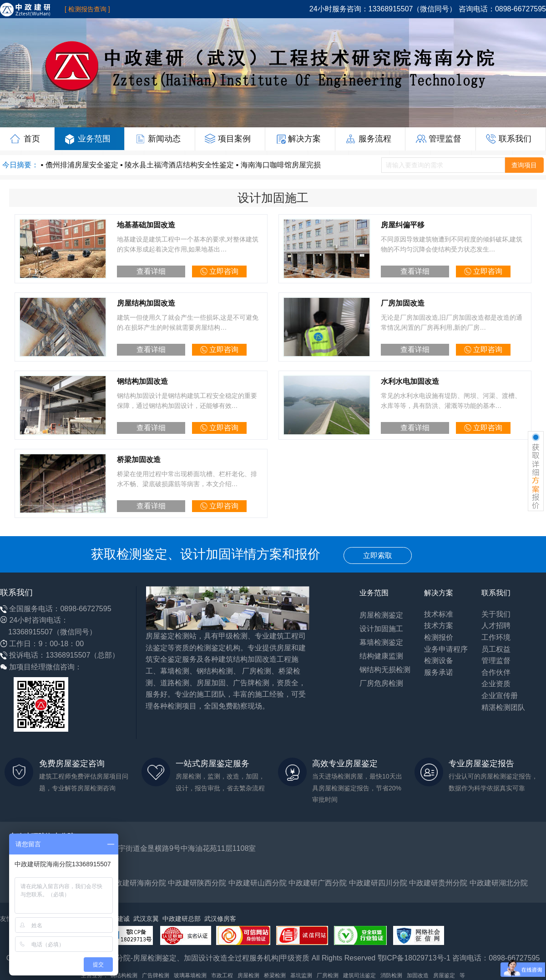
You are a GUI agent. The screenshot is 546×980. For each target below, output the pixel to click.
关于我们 (496, 614)
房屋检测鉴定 (381, 615)
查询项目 (524, 165)
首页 (25, 139)
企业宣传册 (500, 696)
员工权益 (496, 649)
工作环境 (496, 637)
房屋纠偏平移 (403, 225)
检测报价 (439, 637)
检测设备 (439, 661)
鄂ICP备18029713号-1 (414, 958)
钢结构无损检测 (385, 670)
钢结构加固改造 (142, 381)
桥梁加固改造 (139, 460)
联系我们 (508, 139)
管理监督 (438, 139)
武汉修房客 (220, 919)
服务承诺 (439, 672)
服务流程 (368, 139)
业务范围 (87, 139)
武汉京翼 (146, 919)
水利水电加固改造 (410, 381)
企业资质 (496, 684)
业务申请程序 (446, 649)
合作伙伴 (496, 672)
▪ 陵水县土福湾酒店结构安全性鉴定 (177, 165)
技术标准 (439, 614)
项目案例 (228, 139)
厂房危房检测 (381, 683)
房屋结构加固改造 (146, 303)
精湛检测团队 (503, 707)
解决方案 (298, 139)
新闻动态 (157, 139)
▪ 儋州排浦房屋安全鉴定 (79, 165)
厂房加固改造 (403, 303)
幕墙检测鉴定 (381, 642)
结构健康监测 (381, 656)
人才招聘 (496, 626)
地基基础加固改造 (146, 225)
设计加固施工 (381, 629)
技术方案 (439, 626)
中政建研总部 (182, 919)
